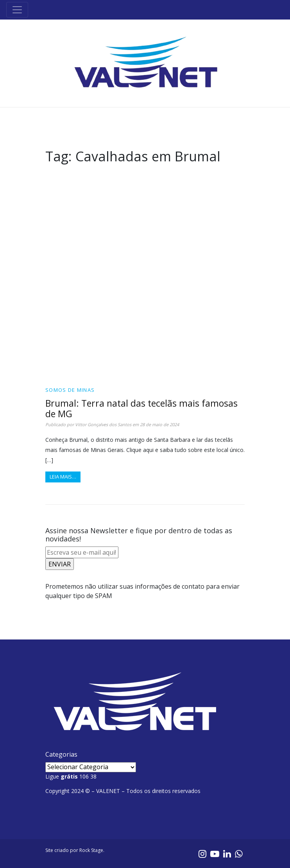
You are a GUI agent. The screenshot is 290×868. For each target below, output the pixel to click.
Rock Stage (91, 850)
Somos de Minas (70, 390)
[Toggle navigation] (17, 10)
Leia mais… (63, 477)
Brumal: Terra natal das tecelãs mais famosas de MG (141, 408)
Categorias (61, 754)
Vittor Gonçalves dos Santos (103, 424)
